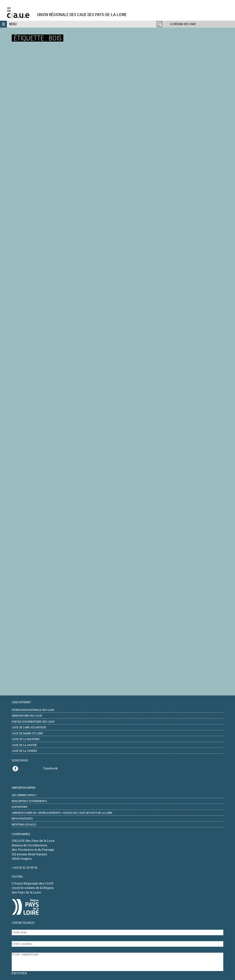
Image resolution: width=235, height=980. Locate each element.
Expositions (20, 807)
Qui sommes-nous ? (24, 795)
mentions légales (24, 824)
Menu (13, 24)
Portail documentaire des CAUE (33, 722)
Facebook (51, 768)
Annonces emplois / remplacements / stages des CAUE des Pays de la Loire (62, 813)
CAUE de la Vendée (24, 751)
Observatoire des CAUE (27, 716)
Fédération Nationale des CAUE (33, 710)
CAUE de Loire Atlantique (29, 727)
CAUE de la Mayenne (26, 739)
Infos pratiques (22, 818)
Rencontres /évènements (29, 801)
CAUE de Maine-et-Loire (27, 733)
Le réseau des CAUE (183, 24)
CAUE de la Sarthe (24, 745)
